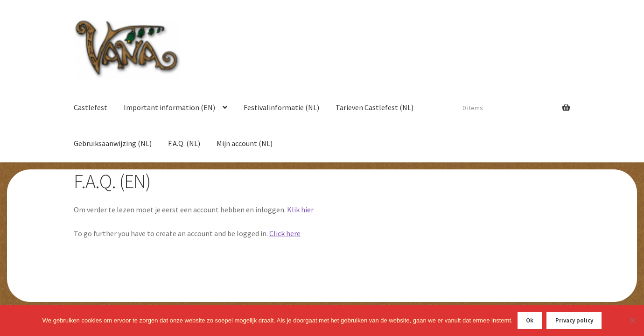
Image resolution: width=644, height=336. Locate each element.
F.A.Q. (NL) (184, 143)
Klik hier (300, 210)
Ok (530, 320)
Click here (285, 233)
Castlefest (91, 107)
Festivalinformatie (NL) (281, 107)
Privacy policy (574, 320)
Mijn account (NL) (245, 143)
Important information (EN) (169, 107)
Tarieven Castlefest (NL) (374, 107)
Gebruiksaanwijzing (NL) (113, 143)
